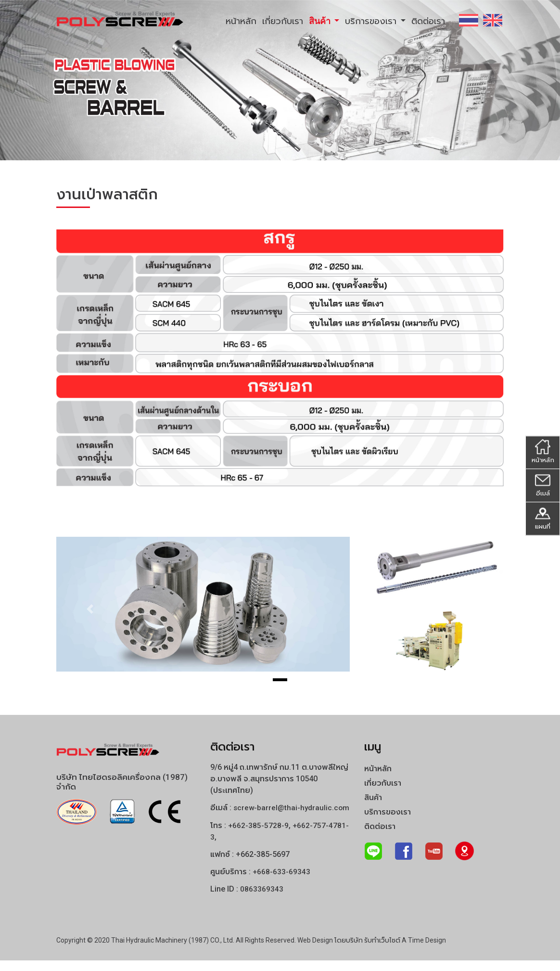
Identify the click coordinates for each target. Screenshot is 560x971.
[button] (90, 609)
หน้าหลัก (241, 21)
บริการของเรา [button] (372, 21)
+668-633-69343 (282, 883)
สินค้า (373, 797)
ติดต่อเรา (428, 21)
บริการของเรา (388, 812)
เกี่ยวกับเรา (283, 21)
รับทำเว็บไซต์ (382, 951)
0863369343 (262, 900)
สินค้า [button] (321, 21)
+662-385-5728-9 (259, 836)
